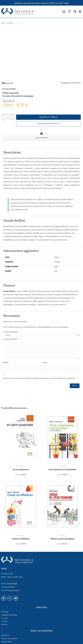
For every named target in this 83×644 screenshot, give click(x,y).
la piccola (9, 35)
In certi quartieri (21, 422)
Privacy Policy (7, 594)
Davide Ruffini (9, 41)
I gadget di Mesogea (9, 568)
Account (5, 571)
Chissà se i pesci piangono (62, 491)
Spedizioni (5, 588)
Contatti (5, 574)
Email (45, 315)
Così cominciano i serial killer (62, 422)
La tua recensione (11, 291)
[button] (75, 12)
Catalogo (5, 565)
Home (3, 23)
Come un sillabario (21, 491)
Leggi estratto (42, 90)
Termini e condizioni (9, 591)
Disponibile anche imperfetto (48, 76)
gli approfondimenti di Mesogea (42, 615)
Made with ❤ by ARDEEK (72, 638)
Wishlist (4, 577)
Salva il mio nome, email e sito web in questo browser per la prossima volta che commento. (39, 331)
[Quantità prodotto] (8, 69)
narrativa (10, 23)
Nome (6, 315)
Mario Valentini (21, 418)
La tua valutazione (11, 284)
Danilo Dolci (62, 488)
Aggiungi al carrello (48, 69)
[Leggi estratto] (41, 85)
